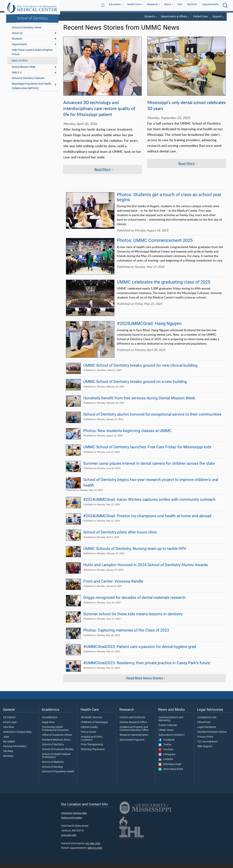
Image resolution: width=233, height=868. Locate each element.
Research (152, 5)
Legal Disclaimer (207, 732)
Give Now (9, 732)
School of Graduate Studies (58, 754)
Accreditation (50, 722)
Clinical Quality (89, 732)
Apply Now (48, 727)
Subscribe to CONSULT (172, 740)
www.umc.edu (69, 840)
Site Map (8, 756)
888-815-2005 (95, 853)
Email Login (10, 727)
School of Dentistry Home (26, 32)
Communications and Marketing (171, 724)
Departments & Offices (174, 17)
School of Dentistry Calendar (28, 83)
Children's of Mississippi (94, 727)
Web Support (205, 751)
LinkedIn (166, 764)
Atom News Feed (171, 774)
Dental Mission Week (24, 72)
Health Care (134, 5)
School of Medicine (53, 767)
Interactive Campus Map (17, 737)
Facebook (167, 745)
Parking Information (15, 751)
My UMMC (9, 747)
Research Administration (134, 740)
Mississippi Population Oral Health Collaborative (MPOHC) (32, 91)
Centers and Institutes (132, 722)
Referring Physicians (93, 754)
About (167, 5)
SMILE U (17, 77)
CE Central (9, 722)
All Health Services (91, 722)
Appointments (210, 5)
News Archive (20, 65)
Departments (19, 49)
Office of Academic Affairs (57, 740)
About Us (17, 38)
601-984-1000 (93, 848)
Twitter (165, 750)
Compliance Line (207, 722)
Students (150, 17)
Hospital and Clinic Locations (92, 743)
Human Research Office (133, 727)
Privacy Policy (205, 742)
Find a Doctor (89, 737)
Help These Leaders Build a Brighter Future (32, 57)
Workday (8, 761)
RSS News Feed (170, 769)
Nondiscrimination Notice (212, 737)
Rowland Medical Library (56, 745)
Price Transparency (92, 749)
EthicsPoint (204, 727)
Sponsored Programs (132, 745)
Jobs (6, 742)
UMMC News (166, 735)
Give (180, 5)
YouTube (166, 754)
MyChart (192, 5)
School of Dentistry (32, 18)
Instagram (167, 759)
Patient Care (200, 17)
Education (115, 5)
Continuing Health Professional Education (55, 734)
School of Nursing (52, 772)
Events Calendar (168, 730)
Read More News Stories (145, 683)
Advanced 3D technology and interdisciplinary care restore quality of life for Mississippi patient (99, 113)
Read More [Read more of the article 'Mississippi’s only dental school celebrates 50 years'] (187, 168)
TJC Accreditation (208, 747)
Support (217, 17)
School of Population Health (58, 776)
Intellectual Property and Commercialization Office (134, 734)
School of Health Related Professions (56, 761)
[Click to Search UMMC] (225, 5)
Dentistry (221, 24)
